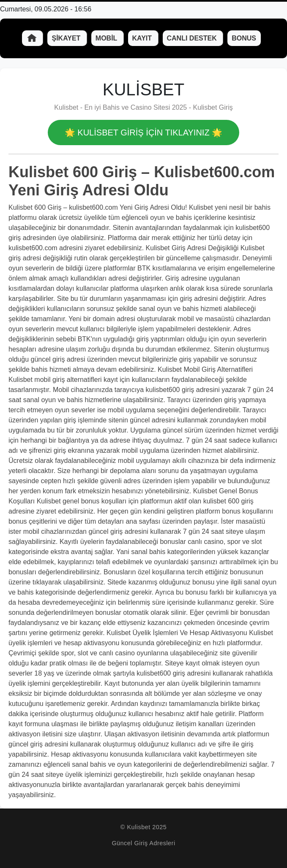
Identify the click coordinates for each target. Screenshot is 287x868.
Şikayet (67, 38)
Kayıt (143, 38)
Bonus (244, 38)
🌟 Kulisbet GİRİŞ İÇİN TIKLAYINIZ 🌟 (143, 132)
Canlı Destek (193, 38)
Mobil (107, 38)
